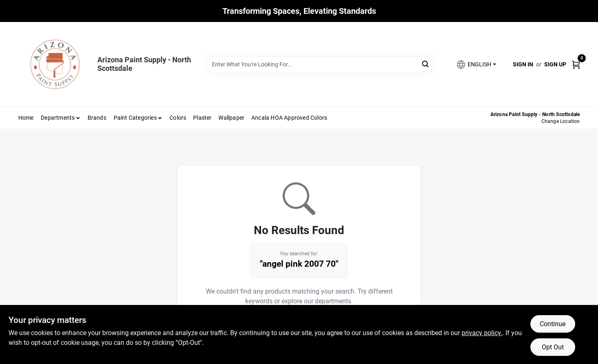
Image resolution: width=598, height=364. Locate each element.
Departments (58, 118)
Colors (178, 118)
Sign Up (555, 64)
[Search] (426, 64)
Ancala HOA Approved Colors (289, 118)
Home (26, 118)
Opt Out (553, 347)
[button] (476, 65)
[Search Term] (319, 64)
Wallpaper (231, 118)
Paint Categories (135, 118)
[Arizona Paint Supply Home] (55, 64)
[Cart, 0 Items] (576, 64)
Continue (553, 324)
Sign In (523, 64)
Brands (97, 118)
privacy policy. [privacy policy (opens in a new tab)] (482, 333)
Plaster (202, 118)
